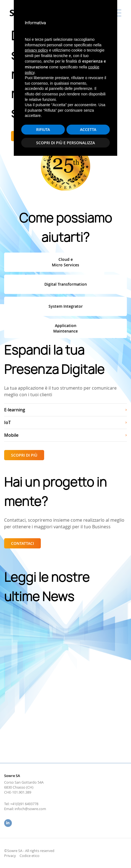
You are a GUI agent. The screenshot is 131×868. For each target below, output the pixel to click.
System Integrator (66, 306)
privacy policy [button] (36, 760)
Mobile (11, 435)
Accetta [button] (88, 839)
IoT (7, 422)
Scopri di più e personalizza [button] (65, 852)
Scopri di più (31, 136)
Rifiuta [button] (43, 839)
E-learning (15, 410)
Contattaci (22, 543)
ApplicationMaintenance (65, 328)
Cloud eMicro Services (65, 262)
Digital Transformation (66, 284)
